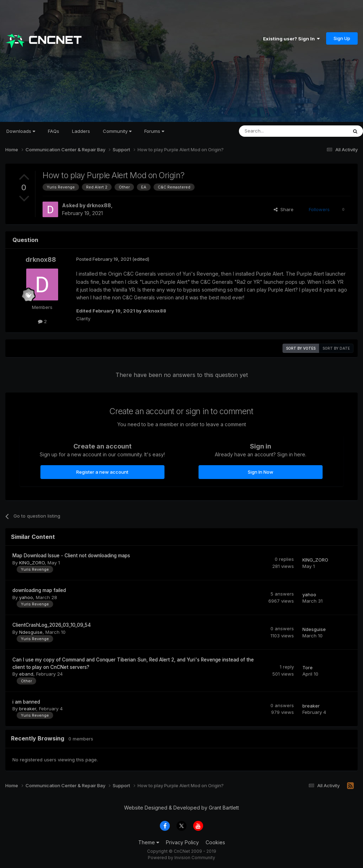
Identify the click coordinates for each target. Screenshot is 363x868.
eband (26, 674)
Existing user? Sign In (291, 39)
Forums (154, 131)
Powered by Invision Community (181, 858)
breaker (28, 709)
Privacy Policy (182, 842)
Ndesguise (31, 632)
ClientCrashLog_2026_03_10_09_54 (52, 625)
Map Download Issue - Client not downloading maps (71, 556)
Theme (149, 842)
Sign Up (342, 38)
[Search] (275, 131)
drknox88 (99, 205)
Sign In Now (261, 472)
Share (284, 209)
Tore (308, 667)
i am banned (26, 702)
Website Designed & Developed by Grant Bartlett (181, 808)
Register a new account (102, 472)
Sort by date (336, 348)
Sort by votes (301, 348)
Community (117, 131)
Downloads (21, 131)
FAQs (54, 131)
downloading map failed (39, 590)
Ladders (81, 131)
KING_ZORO (32, 563)
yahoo (26, 597)
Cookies (215, 842)
